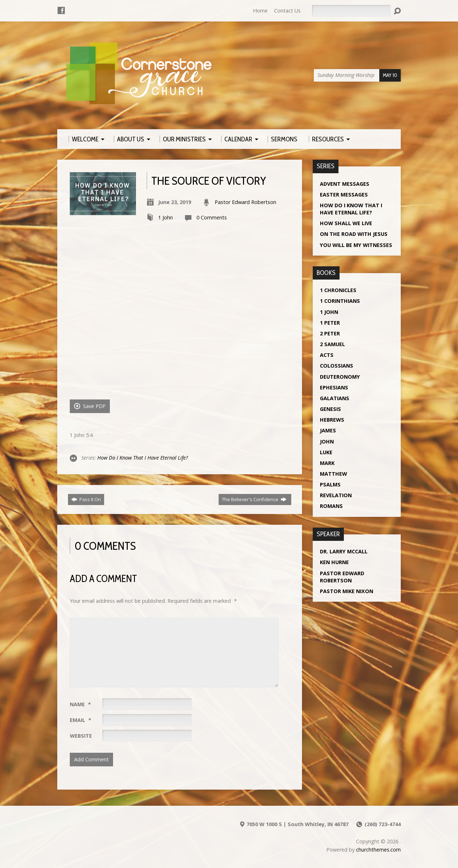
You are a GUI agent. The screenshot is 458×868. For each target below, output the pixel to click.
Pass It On (86, 499)
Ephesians (334, 387)
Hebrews (332, 420)
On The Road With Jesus (354, 234)
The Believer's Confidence (254, 499)
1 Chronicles (338, 290)
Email (81, 720)
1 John (165, 217)
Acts (327, 355)
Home (260, 11)
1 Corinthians (340, 301)
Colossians (337, 366)
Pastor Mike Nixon (347, 591)
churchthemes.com (378, 850)
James (328, 430)
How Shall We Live (346, 223)
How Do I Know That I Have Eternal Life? (143, 458)
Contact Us (287, 11)
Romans (331, 506)
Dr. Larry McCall (344, 551)
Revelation (336, 495)
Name (80, 704)
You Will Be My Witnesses (356, 245)
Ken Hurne (334, 562)
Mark (327, 463)
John (327, 442)
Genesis (330, 409)
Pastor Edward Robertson (245, 202)
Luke (326, 452)
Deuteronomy (340, 377)
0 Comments (212, 217)
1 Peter (330, 323)
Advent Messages (345, 184)
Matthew (333, 474)
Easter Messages (344, 195)
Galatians (335, 398)
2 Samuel (332, 344)
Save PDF (90, 406)
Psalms (330, 484)
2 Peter (330, 333)
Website (81, 736)
